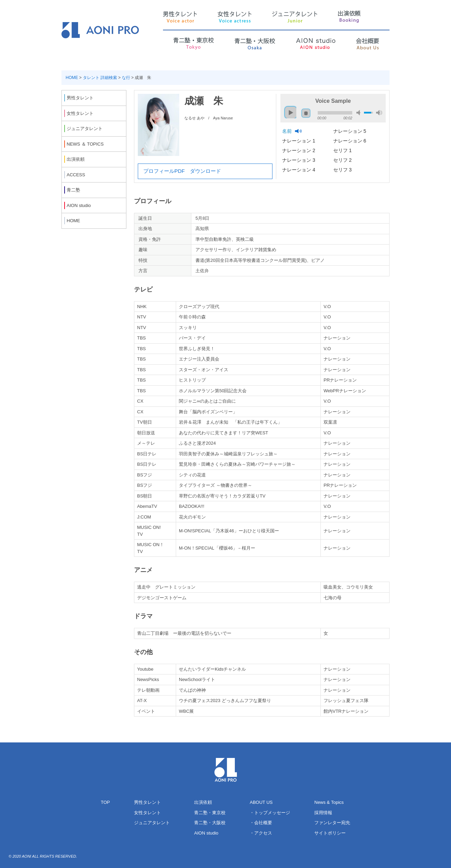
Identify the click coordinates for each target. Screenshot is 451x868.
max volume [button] (379, 113)
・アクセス (261, 833)
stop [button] (306, 113)
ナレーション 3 (299, 160)
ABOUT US (261, 802)
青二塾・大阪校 (210, 823)
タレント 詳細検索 (100, 78)
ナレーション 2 (299, 150)
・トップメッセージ (270, 813)
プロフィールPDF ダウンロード (182, 171)
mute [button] (359, 113)
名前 (288, 131)
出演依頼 (203, 802)
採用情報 (323, 813)
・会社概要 (261, 823)
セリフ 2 (343, 160)
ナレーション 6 (351, 141)
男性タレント (147, 802)
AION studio (206, 833)
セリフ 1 (343, 150)
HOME (72, 78)
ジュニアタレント (152, 823)
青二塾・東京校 (210, 813)
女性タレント (147, 813)
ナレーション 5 (351, 131)
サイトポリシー (330, 833)
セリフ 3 (343, 170)
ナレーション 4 (299, 170)
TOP (105, 802)
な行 (126, 78)
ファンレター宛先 (332, 823)
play (289, 109)
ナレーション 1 (299, 141)
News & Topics (329, 802)
